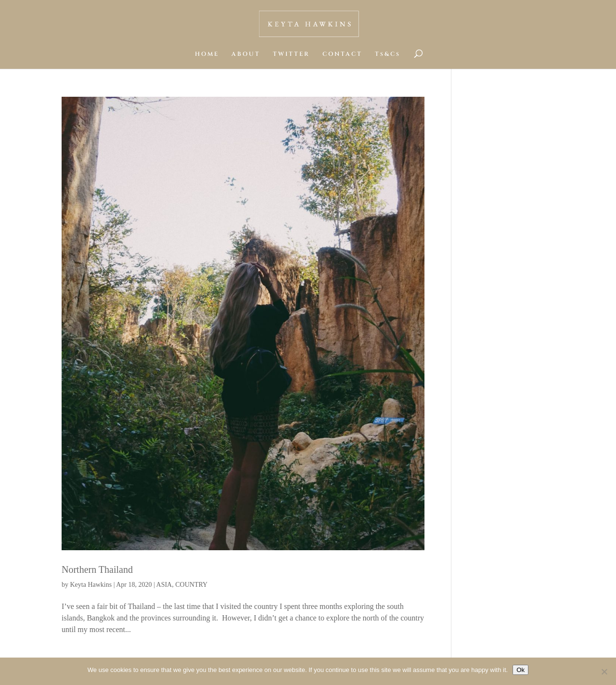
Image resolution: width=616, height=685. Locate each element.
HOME (207, 54)
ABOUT (246, 54)
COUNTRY (191, 585)
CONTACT (342, 54)
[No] (604, 672)
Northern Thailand (97, 569)
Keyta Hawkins (91, 585)
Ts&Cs (388, 54)
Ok (520, 670)
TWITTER (291, 54)
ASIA (164, 585)
